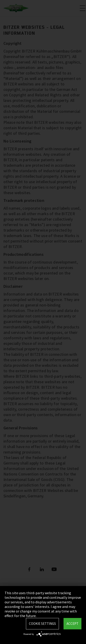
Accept (72, 624)
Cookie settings (42, 624)
